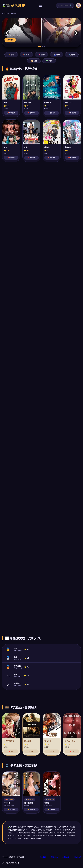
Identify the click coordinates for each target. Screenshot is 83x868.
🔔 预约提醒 (11, 809)
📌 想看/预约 (11, 113)
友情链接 (66, 857)
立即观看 (10, 40)
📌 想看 (11, 751)
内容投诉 (77, 857)
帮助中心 (54, 857)
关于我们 (43, 857)
